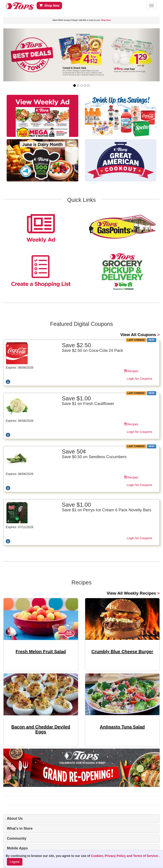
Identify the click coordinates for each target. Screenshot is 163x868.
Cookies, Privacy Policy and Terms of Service (125, 856)
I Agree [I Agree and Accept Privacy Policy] (15, 862)
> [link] (140, 335)
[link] (81, 55)
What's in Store (20, 828)
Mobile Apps (17, 848)
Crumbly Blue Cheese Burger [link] (122, 652)
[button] (151, 6)
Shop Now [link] (106, 20)
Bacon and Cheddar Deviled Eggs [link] (41, 729)
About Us (15, 818)
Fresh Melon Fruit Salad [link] (41, 652)
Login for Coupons (139, 379)
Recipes (131, 371)
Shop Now (49, 6)
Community (17, 838)
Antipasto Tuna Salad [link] (122, 727)
